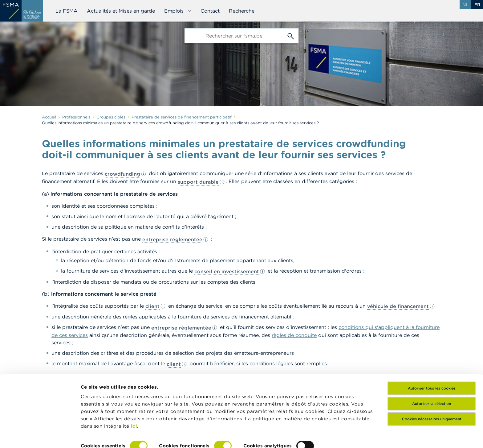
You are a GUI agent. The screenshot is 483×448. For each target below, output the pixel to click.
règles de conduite (294, 335)
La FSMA (67, 11)
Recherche (242, 11)
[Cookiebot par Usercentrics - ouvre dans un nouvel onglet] (40, 436)
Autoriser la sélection (432, 372)
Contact (210, 11)
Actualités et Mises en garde (121, 11)
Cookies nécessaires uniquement (432, 388)
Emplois (178, 11)
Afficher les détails (103, 436)
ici (134, 395)
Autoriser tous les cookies (432, 357)
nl (465, 5)
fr (477, 5)
